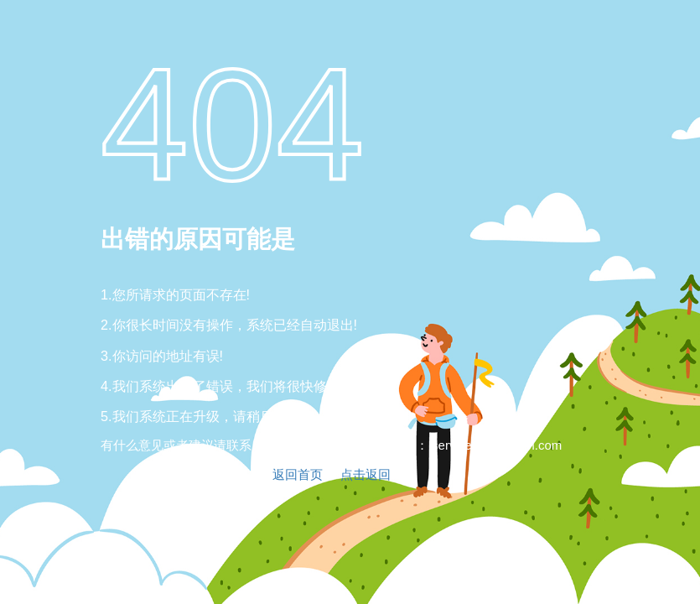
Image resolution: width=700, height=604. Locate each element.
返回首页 (298, 474)
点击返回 (366, 474)
